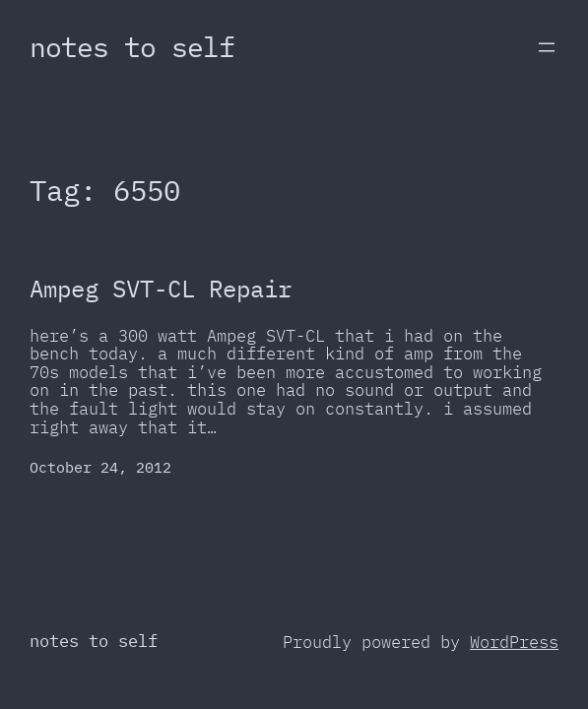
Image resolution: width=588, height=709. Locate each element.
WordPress (514, 642)
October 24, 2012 (100, 467)
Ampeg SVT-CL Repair (161, 289)
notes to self (132, 47)
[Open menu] (547, 47)
